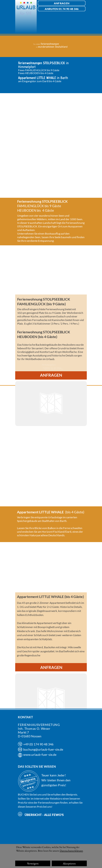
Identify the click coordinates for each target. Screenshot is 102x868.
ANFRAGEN (62, 3)
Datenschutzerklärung (71, 851)
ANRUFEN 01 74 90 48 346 (62, 9)
